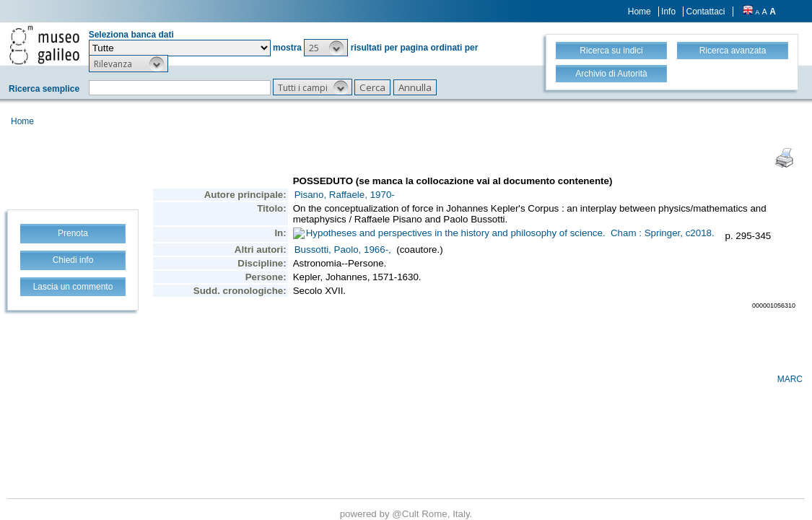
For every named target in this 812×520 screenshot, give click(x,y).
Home (639, 12)
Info (668, 12)
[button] (326, 48)
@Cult (407, 514)
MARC (790, 379)
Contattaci (705, 12)
